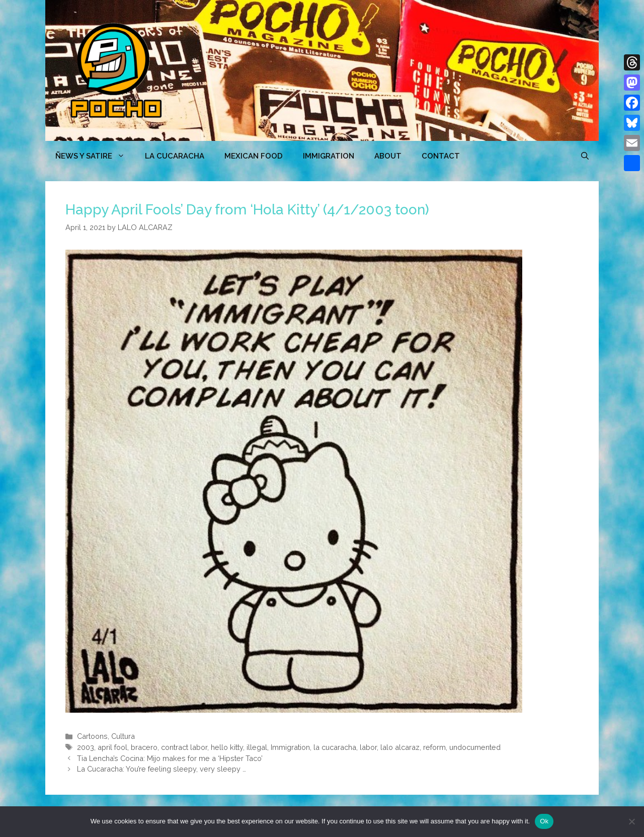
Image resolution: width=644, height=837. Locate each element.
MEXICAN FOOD (254, 156)
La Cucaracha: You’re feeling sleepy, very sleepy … (162, 769)
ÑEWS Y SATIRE (95, 156)
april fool (112, 747)
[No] (631, 821)
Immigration (329, 156)
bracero (144, 747)
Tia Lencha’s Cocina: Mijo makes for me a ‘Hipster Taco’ (170, 758)
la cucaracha (335, 747)
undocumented (475, 747)
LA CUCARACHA (175, 156)
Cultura (123, 736)
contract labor (184, 747)
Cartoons (92, 736)
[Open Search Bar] (585, 156)
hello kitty (227, 747)
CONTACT (441, 156)
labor (368, 747)
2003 (86, 747)
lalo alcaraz (400, 747)
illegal (257, 747)
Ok (544, 821)
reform (434, 747)
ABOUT (388, 156)
